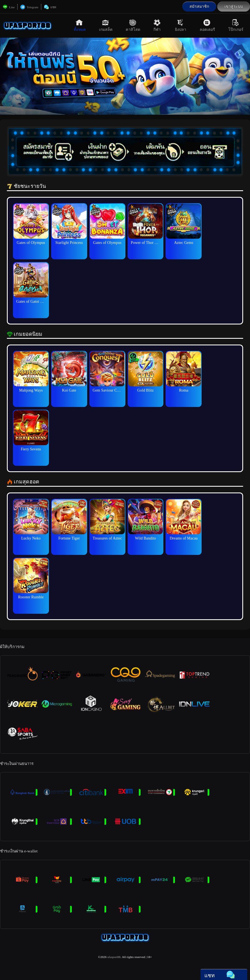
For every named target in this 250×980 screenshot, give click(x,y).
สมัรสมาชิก (199, 6)
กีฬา (158, 25)
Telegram (29, 7)
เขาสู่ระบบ (234, 6)
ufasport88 (114, 957)
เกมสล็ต (106, 25)
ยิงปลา (181, 25)
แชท (50, 7)
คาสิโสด (133, 25)
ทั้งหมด (80, 25)
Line (9, 7)
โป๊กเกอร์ (236, 25)
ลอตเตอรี (208, 25)
